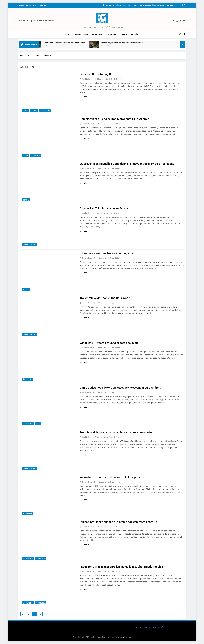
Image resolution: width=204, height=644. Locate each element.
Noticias (112, 35)
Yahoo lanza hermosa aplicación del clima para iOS (112, 477)
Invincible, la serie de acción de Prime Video (70, 43)
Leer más (84, 97)
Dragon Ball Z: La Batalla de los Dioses (104, 209)
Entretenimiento (29, 245)
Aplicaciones (28, 424)
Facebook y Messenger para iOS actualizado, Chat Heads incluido (121, 567)
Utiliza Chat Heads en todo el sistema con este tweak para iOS (119, 522)
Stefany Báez (87, 124)
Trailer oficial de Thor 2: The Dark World (105, 298)
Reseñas (135, 35)
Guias (38, 424)
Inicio (67, 35)
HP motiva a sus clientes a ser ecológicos (106, 253)
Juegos (124, 35)
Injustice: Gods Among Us (96, 74)
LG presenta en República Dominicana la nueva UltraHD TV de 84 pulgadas (127, 164)
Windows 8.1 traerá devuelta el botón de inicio (109, 343)
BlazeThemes (125, 637)
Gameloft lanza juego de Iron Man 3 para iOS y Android (114, 119)
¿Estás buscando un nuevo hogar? (148, 627)
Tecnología (98, 35)
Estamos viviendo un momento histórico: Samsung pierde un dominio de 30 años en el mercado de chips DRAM (139, 5)
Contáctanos (81, 35)
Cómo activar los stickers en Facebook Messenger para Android (120, 388)
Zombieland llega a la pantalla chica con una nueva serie (116, 432)
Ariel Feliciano (88, 79)
